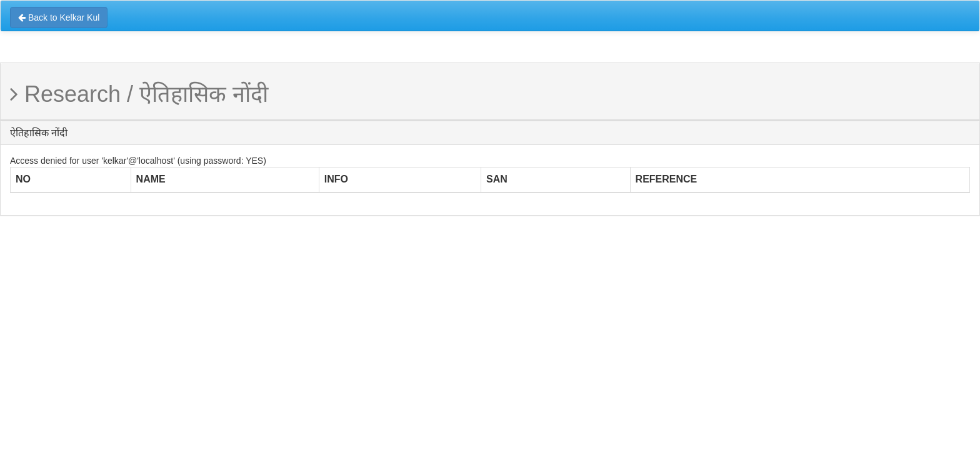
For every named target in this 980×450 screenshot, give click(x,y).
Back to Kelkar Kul (59, 17)
